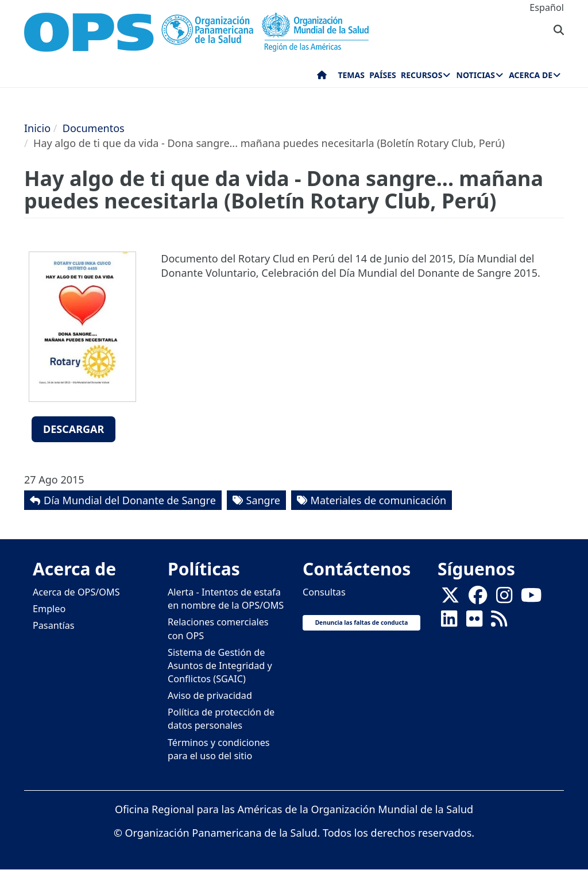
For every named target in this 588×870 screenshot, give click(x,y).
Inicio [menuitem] (322, 78)
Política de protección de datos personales (221, 719)
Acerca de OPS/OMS (76, 592)
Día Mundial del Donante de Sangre (130, 500)
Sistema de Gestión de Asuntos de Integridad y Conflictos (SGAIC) (220, 666)
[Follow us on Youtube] (531, 599)
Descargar (73, 429)
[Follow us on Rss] (499, 622)
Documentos (94, 128)
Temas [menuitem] (351, 75)
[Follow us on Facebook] (478, 599)
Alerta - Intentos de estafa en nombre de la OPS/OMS (226, 599)
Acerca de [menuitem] (531, 75)
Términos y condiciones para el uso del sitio (219, 749)
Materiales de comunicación (379, 500)
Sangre (263, 500)
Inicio (37, 128)
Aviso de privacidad (210, 695)
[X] (450, 599)
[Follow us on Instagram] (504, 599)
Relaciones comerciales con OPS (218, 629)
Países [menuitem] (382, 75)
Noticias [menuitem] (476, 75)
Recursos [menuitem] (421, 75)
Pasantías (54, 625)
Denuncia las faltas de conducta (362, 622)
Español (547, 7)
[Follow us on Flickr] (474, 622)
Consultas (324, 592)
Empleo (49, 609)
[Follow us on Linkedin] (449, 622)
